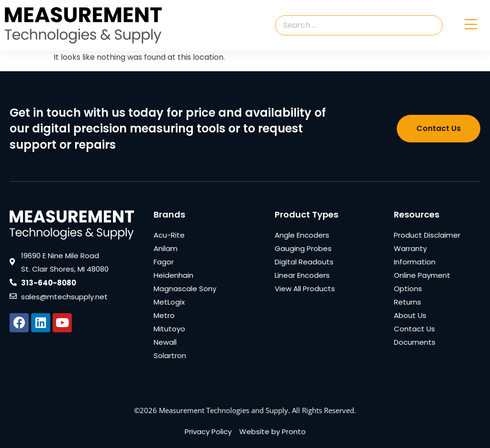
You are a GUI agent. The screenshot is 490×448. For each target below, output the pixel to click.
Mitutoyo (169, 329)
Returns (407, 302)
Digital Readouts (304, 262)
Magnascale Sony (185, 289)
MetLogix (169, 302)
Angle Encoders (302, 235)
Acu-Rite (169, 235)
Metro (164, 315)
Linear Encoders (302, 275)
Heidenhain (173, 275)
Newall (165, 342)
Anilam (166, 248)
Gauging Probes (303, 248)
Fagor (164, 262)
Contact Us (414, 329)
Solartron (170, 355)
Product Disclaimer (427, 235)
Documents (415, 342)
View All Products (305, 289)
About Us (410, 315)
